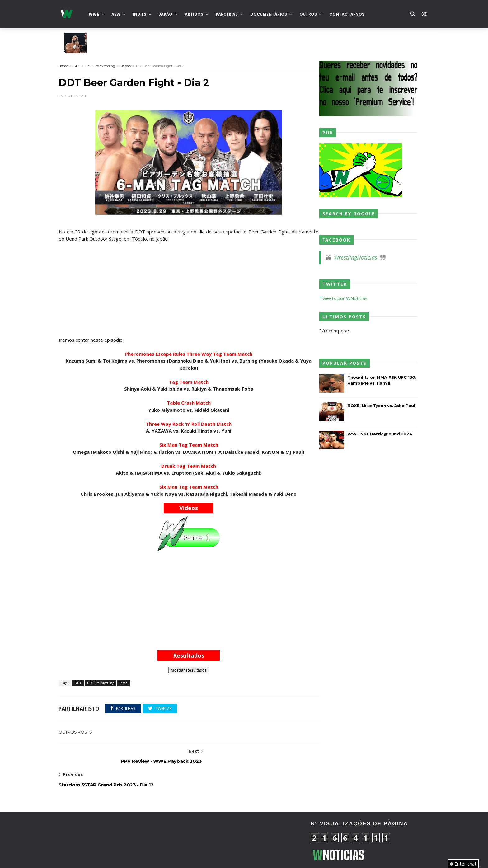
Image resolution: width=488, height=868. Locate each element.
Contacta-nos (353, 14)
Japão (171, 14)
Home (70, 66)
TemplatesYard (111, 859)
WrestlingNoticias (350, 257)
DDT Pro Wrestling (107, 66)
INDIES (145, 14)
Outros (314, 14)
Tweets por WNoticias (338, 298)
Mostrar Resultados (190, 670)
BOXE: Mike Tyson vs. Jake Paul (376, 406)
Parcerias (233, 14)
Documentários (274, 14)
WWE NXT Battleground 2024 (374, 434)
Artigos (200, 14)
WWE (100, 14)
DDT (83, 66)
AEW (122, 14)
